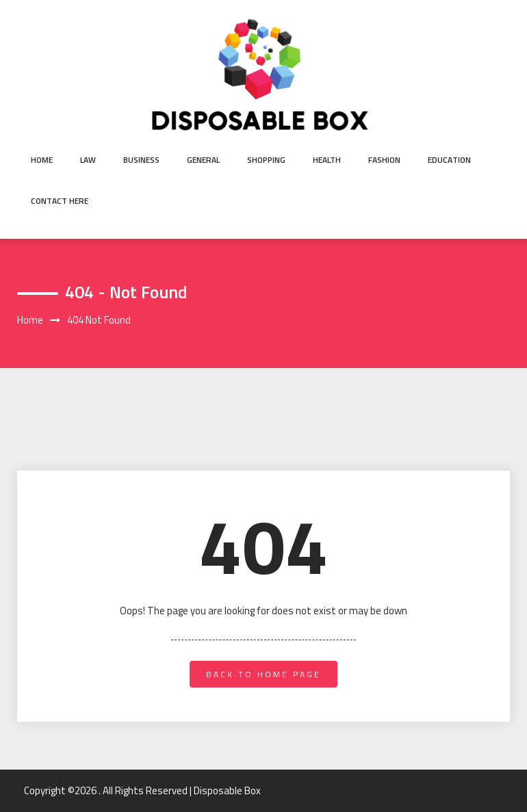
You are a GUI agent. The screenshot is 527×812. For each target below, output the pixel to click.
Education (449, 160)
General (203, 160)
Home (42, 160)
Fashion (384, 160)
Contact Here (60, 201)
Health (327, 160)
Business (141, 160)
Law (88, 160)
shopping (266, 160)
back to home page (263, 674)
